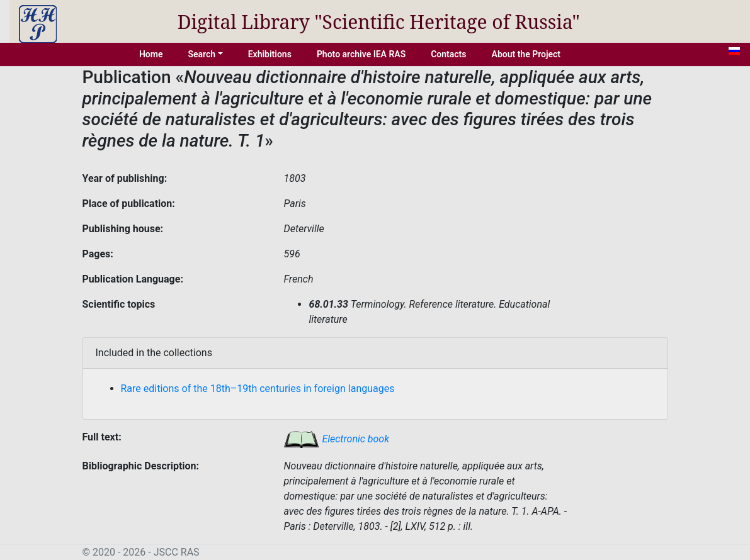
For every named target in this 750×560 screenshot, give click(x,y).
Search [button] (202, 54)
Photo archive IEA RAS (361, 54)
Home (151, 54)
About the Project (526, 54)
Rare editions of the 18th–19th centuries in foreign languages (258, 389)
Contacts (448, 54)
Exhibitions (270, 54)
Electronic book (336, 439)
